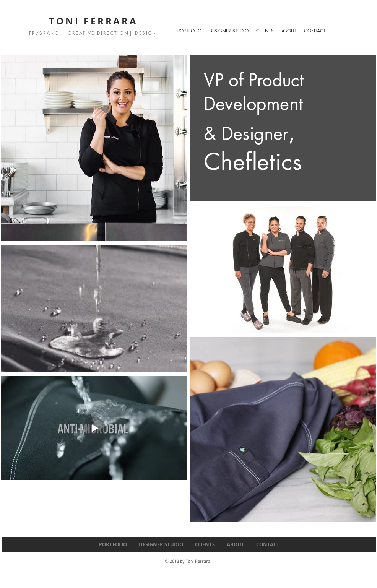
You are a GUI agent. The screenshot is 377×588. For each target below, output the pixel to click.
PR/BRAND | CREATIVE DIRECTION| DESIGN (93, 33)
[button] (229, 31)
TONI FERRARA (93, 21)
